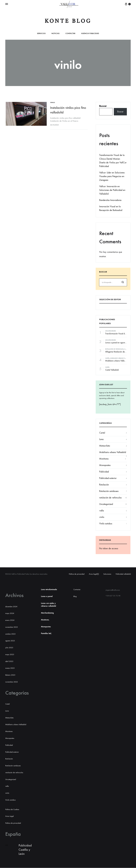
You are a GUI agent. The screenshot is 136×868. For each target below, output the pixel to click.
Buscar (103, 106)
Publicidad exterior (108, 478)
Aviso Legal (9, 816)
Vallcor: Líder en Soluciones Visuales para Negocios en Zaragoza (112, 176)
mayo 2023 (10, 654)
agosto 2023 (10, 641)
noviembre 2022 (12, 682)
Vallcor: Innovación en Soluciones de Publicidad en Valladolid (112, 190)
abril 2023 (9, 661)
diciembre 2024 (11, 607)
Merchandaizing (47, 613)
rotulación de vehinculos (114, 349)
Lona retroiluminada (49, 589)
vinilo (53, 102)
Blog (75, 596)
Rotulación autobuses (109, 491)
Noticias (55, 34)
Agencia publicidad (90, 34)
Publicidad (104, 472)
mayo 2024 (10, 613)
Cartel (107, 358)
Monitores (104, 459)
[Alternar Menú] (7, 4)
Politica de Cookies (12, 809)
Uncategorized (111, 331)
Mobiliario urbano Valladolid (121, 358)
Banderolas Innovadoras (110, 200)
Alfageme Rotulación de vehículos (119, 352)
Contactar (70, 34)
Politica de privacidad (13, 823)
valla (102, 511)
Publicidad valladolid (123, 574)
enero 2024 (10, 620)
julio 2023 (9, 648)
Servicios (41, 34)
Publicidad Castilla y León (25, 850)
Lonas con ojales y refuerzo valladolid (48, 605)
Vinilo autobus (106, 524)
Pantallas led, (46, 633)
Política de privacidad (77, 574)
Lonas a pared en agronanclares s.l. (120, 343)
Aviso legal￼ (94, 574)
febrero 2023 (10, 675)
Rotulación (104, 485)
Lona (101, 439)
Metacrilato (105, 446)
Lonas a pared (47, 596)
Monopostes (105, 465)
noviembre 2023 (12, 627)
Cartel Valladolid (112, 370)
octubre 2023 (10, 634)
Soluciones (107, 574)
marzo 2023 (10, 668)
